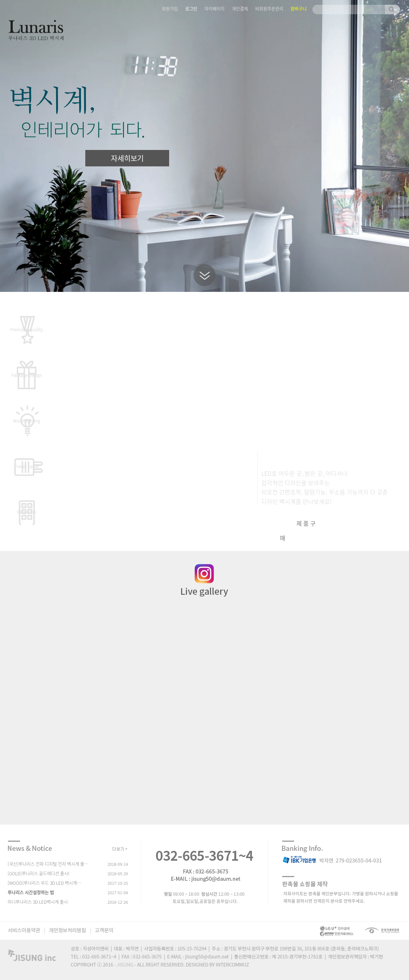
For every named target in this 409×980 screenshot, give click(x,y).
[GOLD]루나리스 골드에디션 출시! (39, 873)
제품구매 (299, 530)
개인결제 (240, 9)
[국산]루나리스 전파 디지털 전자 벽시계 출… (48, 864)
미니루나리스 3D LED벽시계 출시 (38, 902)
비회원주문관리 (269, 9)
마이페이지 (215, 9)
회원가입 (170, 9)
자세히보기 (127, 158)
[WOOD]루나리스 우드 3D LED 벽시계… (44, 883)
